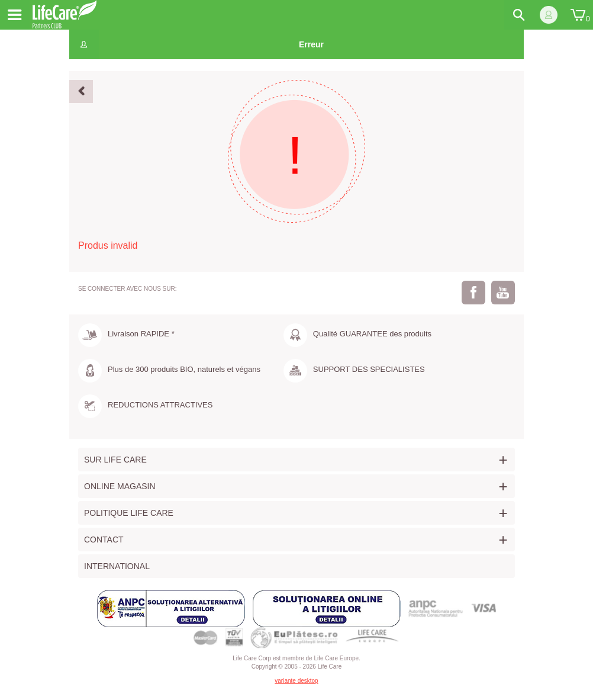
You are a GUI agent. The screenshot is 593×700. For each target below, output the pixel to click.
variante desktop (296, 681)
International (117, 566)
